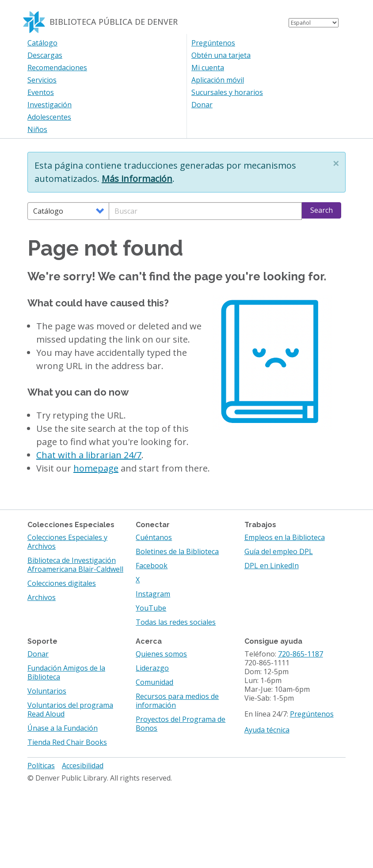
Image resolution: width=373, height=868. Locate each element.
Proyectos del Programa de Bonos (181, 724)
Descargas (45, 55)
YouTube (151, 608)
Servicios (42, 80)
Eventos (41, 92)
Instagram (153, 594)
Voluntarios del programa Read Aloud (70, 709)
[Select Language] (314, 23)
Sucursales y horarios (227, 92)
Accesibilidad (83, 766)
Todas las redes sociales (176, 622)
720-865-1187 (301, 654)
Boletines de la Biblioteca (177, 551)
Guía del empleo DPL (279, 551)
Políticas (41, 766)
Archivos (42, 597)
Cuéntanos (154, 537)
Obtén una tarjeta (221, 55)
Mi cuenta (208, 68)
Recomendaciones (57, 68)
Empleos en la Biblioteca (285, 537)
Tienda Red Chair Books (67, 742)
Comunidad (154, 682)
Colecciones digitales (62, 583)
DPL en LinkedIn (272, 566)
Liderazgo (152, 668)
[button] (336, 163)
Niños (37, 129)
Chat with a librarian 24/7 (89, 455)
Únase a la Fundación (63, 728)
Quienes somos (161, 654)
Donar (202, 105)
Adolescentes (49, 117)
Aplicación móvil (218, 80)
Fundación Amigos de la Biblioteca (66, 672)
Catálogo (42, 43)
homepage (96, 468)
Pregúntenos (213, 43)
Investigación (49, 105)
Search (322, 210)
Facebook (152, 566)
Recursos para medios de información (177, 701)
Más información (137, 179)
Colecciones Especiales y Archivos (67, 542)
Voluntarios (47, 691)
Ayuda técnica (267, 730)
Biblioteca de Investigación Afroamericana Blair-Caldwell (75, 565)
